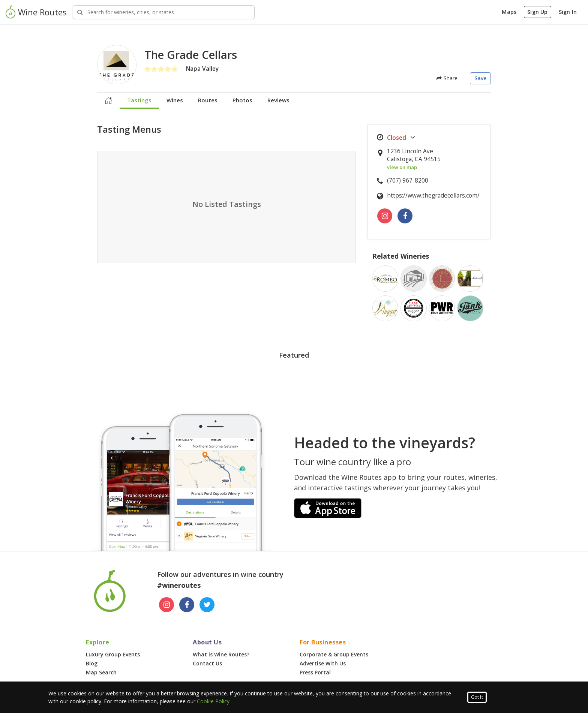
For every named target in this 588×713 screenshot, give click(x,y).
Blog (92, 663)
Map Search (101, 672)
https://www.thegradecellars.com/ (433, 195)
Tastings (139, 100)
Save (481, 78)
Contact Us (207, 663)
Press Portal (315, 672)
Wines (175, 100)
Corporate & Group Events (334, 654)
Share (447, 78)
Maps (509, 12)
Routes (208, 100)
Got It (477, 697)
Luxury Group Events (113, 654)
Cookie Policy (213, 701)
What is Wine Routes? (221, 654)
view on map (402, 167)
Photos (242, 100)
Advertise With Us (323, 663)
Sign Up (537, 12)
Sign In (568, 12)
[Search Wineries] (164, 12)
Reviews (278, 100)
